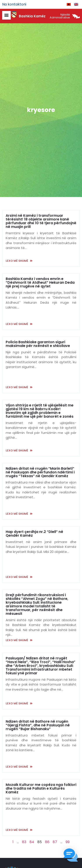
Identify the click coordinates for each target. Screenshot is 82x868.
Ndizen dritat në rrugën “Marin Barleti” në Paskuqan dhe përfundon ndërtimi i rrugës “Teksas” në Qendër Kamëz (40, 472)
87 (55, 842)
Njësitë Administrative (60, 16)
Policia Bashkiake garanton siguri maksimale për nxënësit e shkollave (38, 344)
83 (24, 842)
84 (32, 842)
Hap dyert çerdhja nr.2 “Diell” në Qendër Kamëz (34, 534)
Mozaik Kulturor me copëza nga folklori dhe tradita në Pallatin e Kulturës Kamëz (41, 788)
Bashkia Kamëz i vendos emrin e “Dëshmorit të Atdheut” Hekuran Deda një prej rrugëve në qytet (40, 282)
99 (68, 842)
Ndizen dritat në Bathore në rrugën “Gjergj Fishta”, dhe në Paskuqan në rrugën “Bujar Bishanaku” (38, 725)
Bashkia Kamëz (32, 16)
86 (47, 842)
